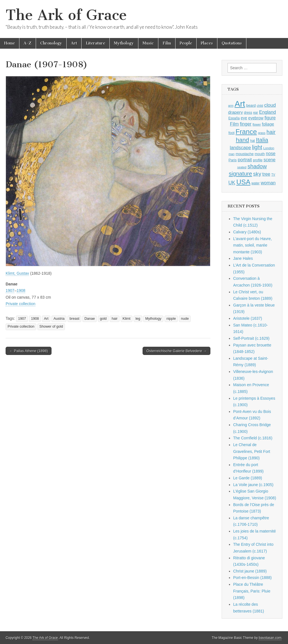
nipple (171, 319)
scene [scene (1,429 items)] (269, 160)
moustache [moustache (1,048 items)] (245, 154)
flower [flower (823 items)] (257, 124)
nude (185, 319)
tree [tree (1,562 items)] (266, 174)
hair (115, 319)
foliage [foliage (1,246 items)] (268, 124)
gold (103, 319)
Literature (95, 43)
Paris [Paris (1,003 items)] (233, 160)
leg (138, 319)
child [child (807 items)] (260, 106)
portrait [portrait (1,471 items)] (245, 160)
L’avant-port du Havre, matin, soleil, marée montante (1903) (253, 245)
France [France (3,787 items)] (246, 132)
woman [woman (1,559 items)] (268, 183)
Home (10, 43)
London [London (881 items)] (269, 148)
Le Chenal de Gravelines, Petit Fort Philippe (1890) (252, 451)
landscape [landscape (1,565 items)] (240, 147)
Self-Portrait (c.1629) (251, 338)
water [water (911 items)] (256, 183)
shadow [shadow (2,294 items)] (257, 166)
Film (167, 43)
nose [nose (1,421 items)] (271, 154)
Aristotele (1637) (248, 318)
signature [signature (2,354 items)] (241, 174)
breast (74, 319)
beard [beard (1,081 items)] (251, 105)
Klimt (127, 319)
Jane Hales (243, 258)
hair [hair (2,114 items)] (271, 132)
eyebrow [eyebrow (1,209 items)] (256, 118)
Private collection (21, 304)
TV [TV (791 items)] (273, 175)
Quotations (232, 43)
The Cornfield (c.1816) (253, 438)
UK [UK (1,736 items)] (232, 183)
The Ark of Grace (66, 15)
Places (207, 43)
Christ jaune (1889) (250, 571)
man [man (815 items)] (232, 154)
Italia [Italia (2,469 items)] (262, 140)
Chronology (51, 43)
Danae (90, 319)
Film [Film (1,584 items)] (234, 124)
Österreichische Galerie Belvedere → (176, 351)
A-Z (28, 43)
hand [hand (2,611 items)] (243, 140)
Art (74, 43)
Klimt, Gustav (17, 273)
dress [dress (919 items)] (248, 113)
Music (148, 43)
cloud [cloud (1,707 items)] (270, 105)
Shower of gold (51, 327)
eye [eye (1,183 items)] (244, 118)
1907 (10, 290)
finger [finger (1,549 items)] (246, 124)
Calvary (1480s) (247, 232)
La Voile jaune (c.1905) (253, 485)
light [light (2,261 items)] (257, 147)
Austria (59, 319)
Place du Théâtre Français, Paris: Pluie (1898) (252, 591)
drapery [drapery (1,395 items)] (235, 112)
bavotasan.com (270, 638)
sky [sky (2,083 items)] (257, 174)
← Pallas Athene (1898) (29, 351)
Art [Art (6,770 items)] (240, 104)
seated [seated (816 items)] (242, 167)
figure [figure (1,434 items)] (270, 118)
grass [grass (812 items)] (262, 133)
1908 (21, 290)
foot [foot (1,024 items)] (231, 133)
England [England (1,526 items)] (267, 112)
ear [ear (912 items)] (256, 113)
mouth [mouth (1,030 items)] (260, 154)
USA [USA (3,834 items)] (243, 182)
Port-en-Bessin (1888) (252, 578)
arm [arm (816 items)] (231, 106)
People (186, 43)
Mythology (124, 43)
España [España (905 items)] (234, 118)
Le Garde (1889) (248, 478)
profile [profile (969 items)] (258, 160)
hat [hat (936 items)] (252, 141)
